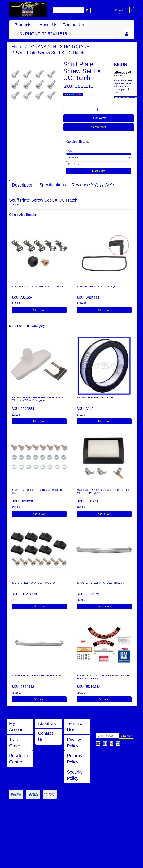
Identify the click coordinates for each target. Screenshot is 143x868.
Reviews (93, 185)
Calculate (99, 171)
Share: (73, 94)
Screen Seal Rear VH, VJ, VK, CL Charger (96, 286)
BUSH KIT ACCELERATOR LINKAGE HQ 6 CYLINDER (37, 286)
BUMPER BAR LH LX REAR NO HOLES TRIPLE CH (36, 676)
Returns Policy (75, 759)
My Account (17, 727)
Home (18, 47)
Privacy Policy (74, 743)
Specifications (53, 185)
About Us (48, 25)
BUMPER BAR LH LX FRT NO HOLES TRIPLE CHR (101, 583)
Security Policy (75, 775)
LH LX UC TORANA (70, 47)
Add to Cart (39, 310)
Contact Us (73, 25)
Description (23, 185)
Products (24, 25)
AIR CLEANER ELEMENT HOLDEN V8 (95, 398)
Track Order (15, 743)
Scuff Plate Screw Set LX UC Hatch (50, 53)
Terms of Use (75, 727)
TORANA (38, 47)
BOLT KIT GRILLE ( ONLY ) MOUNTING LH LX (34, 583)
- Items (121, 10)
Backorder (99, 118)
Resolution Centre (19, 759)
